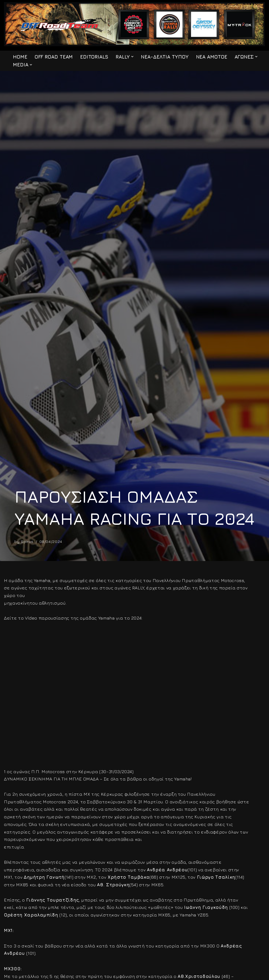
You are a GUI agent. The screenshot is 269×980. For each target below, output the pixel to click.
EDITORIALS (94, 57)
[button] (133, 57)
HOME (20, 57)
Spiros (27, 541)
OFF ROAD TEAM (54, 57)
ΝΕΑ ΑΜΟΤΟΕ (213, 57)
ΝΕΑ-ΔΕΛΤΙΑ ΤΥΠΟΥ (165, 57)
